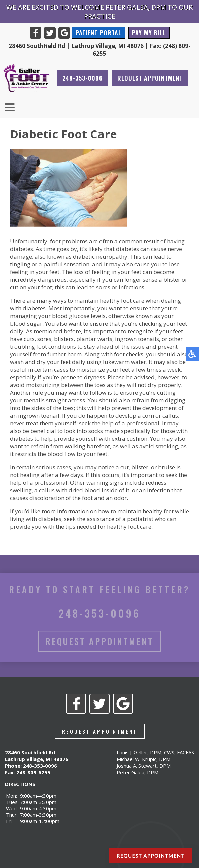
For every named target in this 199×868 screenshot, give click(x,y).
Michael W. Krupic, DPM (143, 759)
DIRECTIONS (20, 784)
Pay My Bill (149, 33)
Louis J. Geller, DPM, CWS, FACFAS (155, 752)
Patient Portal (98, 33)
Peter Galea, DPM (137, 772)
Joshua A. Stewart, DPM (144, 766)
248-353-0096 (82, 78)
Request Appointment (150, 78)
